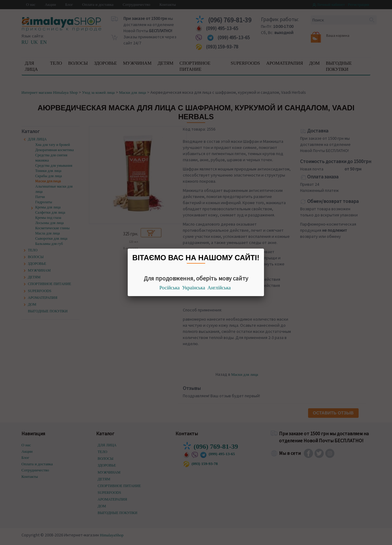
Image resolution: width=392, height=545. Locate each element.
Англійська (219, 288)
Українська (194, 288)
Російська (170, 288)
